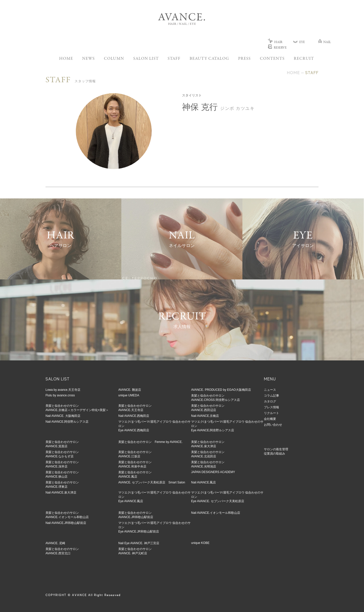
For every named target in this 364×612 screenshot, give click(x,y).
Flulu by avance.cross (60, 395)
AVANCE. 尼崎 (55, 543)
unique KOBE (200, 543)
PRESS (244, 59)
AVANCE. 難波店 (130, 390)
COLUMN (114, 59)
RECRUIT (304, 59)
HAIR (275, 42)
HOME (66, 59)
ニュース (270, 390)
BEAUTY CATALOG (209, 59)
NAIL (325, 42)
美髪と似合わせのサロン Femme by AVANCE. (150, 442)
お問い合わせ (273, 425)
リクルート (271, 413)
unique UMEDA (129, 395)
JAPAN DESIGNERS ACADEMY (213, 472)
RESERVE (277, 48)
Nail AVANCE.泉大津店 (61, 493)
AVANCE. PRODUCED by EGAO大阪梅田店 (221, 390)
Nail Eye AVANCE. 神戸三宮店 (139, 543)
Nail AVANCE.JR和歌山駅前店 (66, 523)
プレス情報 (271, 407)
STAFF (174, 59)
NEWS (88, 59)
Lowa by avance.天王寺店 (63, 390)
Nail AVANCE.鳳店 (203, 482)
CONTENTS (272, 59)
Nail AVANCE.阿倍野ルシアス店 (67, 422)
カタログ (270, 401)
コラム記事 (271, 396)
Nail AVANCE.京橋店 (205, 416)
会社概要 (270, 419)
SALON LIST (146, 59)
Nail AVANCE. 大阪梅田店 (63, 416)
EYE (299, 42)
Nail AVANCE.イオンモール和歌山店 (216, 513)
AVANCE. (182, 18)
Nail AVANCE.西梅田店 (134, 416)
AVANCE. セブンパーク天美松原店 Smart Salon (152, 482)
